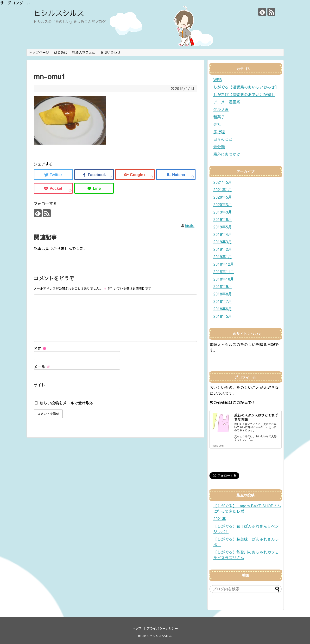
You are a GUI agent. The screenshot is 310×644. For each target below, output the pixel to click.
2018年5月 (223, 316)
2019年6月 (223, 219)
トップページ (39, 52)
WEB (218, 80)
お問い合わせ (110, 52)
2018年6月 (223, 309)
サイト (39, 385)
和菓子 (219, 117)
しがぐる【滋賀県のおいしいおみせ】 (246, 87)
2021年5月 (223, 182)
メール (42, 367)
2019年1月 (223, 257)
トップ (137, 628)
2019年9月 (223, 212)
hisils (190, 225)
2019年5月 (223, 227)
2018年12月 (224, 264)
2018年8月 (223, 294)
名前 (40, 348)
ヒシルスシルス (59, 13)
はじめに (61, 52)
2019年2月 (223, 249)
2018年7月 (223, 301)
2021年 (220, 519)
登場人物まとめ (84, 52)
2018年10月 (224, 279)
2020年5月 (223, 197)
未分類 (219, 147)
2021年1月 (223, 190)
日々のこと (223, 139)
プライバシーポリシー (162, 628)
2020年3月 (223, 204)
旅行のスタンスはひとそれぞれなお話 (256, 417)
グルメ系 (221, 109)
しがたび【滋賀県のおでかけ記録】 (244, 94)
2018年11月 (224, 271)
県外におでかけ (227, 154)
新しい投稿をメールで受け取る (67, 403)
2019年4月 (223, 234)
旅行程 (219, 132)
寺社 (217, 124)
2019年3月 (223, 242)
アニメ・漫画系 (227, 102)
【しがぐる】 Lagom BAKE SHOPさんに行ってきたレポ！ (247, 508)
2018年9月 (223, 286)
